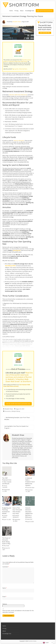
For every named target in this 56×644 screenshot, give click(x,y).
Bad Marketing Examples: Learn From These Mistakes (17, 418)
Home (11, 11)
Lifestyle (14, 411)
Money (18, 411)
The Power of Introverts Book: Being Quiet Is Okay (6, 540)
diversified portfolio (10, 266)
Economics (8, 411)
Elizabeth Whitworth (16, 516)
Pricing (16, 11)
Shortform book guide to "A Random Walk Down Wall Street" (17, 61)
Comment (6, 566)
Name (5, 587)
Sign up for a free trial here (20, 69)
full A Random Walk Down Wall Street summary (17, 385)
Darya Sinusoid (5, 486)
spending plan (17, 250)
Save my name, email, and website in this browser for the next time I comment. (18, 611)
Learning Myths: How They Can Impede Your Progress (16, 427)
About (22, 11)
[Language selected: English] (48, 643)
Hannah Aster (31, 487)
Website (5, 603)
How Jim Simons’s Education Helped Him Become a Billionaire (29, 512)
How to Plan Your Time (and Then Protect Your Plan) (17, 510)
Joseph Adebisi (5, 516)
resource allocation (19, 140)
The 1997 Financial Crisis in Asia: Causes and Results (7, 480)
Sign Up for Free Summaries (45, 11)
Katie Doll (29, 519)
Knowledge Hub (30, 11)
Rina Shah (6, 545)
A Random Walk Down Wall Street (18, 95)
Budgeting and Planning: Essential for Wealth (7, 510)
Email (4, 596)
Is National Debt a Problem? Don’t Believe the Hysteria (30, 481)
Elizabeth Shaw (17, 22)
